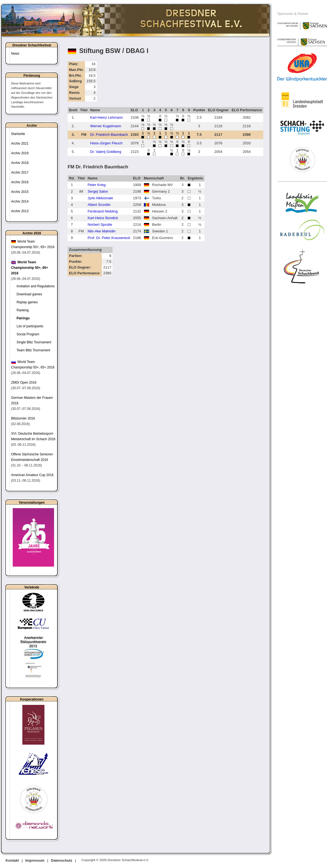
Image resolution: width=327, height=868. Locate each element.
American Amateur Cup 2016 (32, 475)
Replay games (27, 302)
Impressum (35, 860)
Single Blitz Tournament (34, 342)
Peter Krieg (96, 185)
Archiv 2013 (20, 211)
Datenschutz (62, 860)
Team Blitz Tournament (33, 350)
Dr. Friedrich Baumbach (109, 135)
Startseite (18, 134)
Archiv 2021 (20, 144)
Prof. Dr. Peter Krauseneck (109, 238)
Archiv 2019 (20, 153)
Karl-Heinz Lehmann (107, 117)
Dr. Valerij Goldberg (106, 152)
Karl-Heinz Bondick (103, 218)
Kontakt (12, 860)
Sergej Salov (98, 191)
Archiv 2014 (20, 201)
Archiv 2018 (20, 163)
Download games (29, 294)
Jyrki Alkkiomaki (100, 198)
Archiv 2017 (20, 172)
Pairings (23, 318)
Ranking (23, 310)
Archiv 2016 (20, 182)
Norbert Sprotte (100, 225)
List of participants (30, 326)
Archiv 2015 (20, 192)
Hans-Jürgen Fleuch (106, 143)
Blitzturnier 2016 (23, 418)
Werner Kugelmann (106, 126)
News (15, 54)
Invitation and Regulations (36, 286)
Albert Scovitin (99, 205)
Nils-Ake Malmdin (101, 231)
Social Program (28, 334)
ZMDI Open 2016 (24, 383)
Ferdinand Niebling (103, 211)
